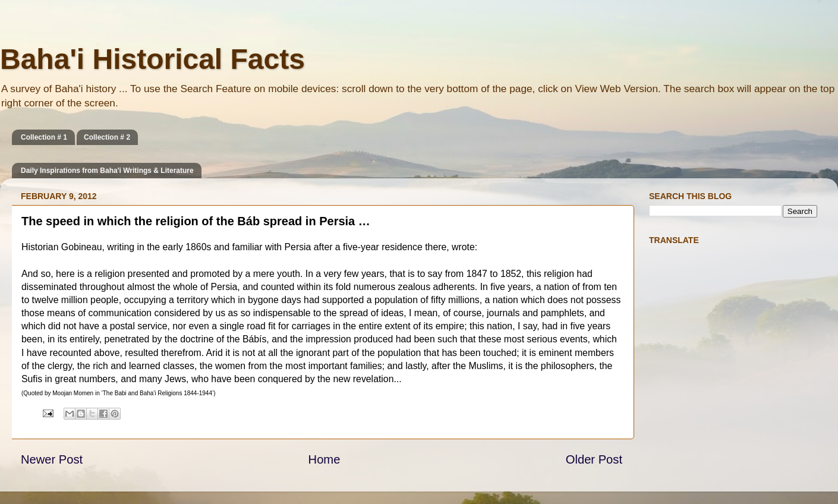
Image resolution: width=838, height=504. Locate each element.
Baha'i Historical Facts (152, 59)
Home (325, 459)
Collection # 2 (107, 137)
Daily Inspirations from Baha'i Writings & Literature (107, 171)
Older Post (594, 459)
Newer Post (52, 459)
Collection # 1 (44, 137)
